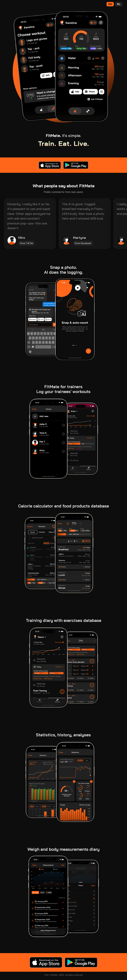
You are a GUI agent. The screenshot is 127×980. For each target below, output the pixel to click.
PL (119, 4)
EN (110, 4)
